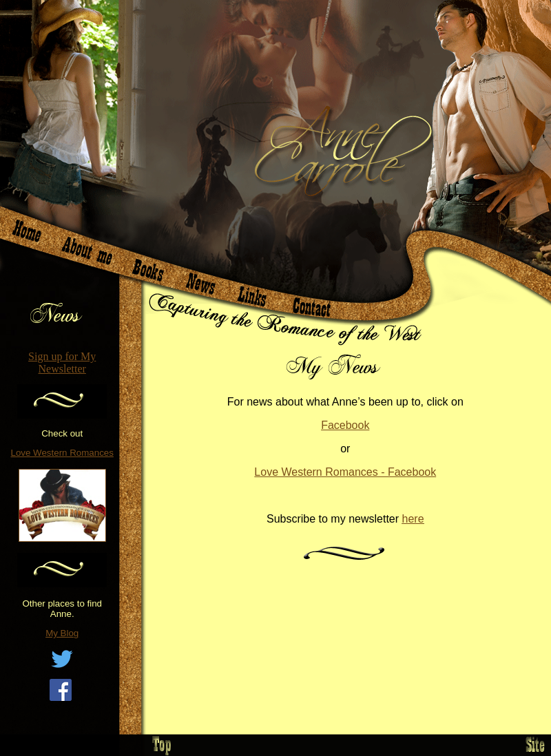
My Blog (62, 633)
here (413, 519)
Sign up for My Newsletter (62, 363)
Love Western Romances (62, 453)
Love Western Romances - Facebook (345, 472)
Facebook (345, 425)
